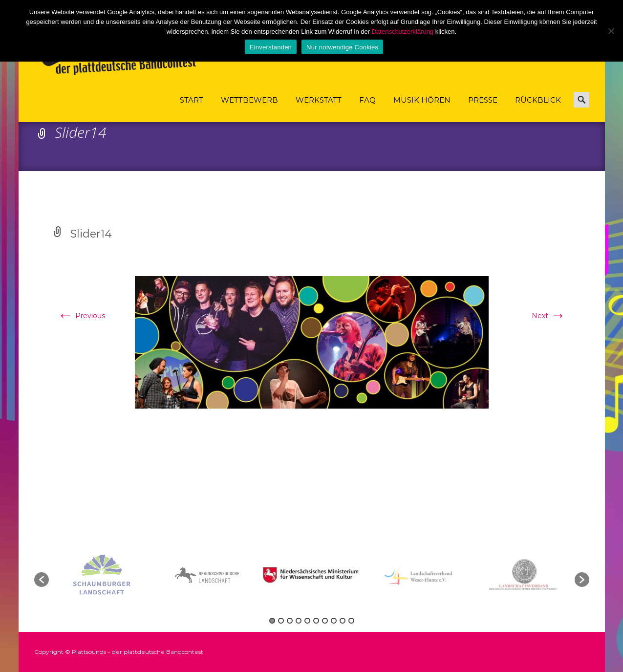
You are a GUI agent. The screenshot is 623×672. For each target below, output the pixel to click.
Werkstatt (319, 109)
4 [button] (299, 621)
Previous (81, 316)
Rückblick (538, 109)
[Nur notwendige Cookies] (611, 31)
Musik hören (422, 109)
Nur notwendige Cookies (342, 47)
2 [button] (281, 621)
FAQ (367, 109)
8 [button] (334, 621)
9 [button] (343, 621)
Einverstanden (271, 47)
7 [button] (325, 621)
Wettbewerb (249, 109)
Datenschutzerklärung (403, 32)
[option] (313, 575)
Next (549, 316)
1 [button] (272, 621)
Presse (483, 109)
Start (192, 109)
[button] (42, 580)
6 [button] (316, 621)
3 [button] (290, 621)
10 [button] (351, 621)
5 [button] (307, 621)
